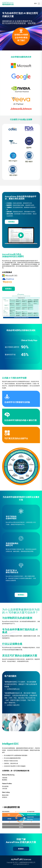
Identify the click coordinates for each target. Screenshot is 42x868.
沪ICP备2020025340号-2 (21, 864)
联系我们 (12, 222)
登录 (35, 3)
